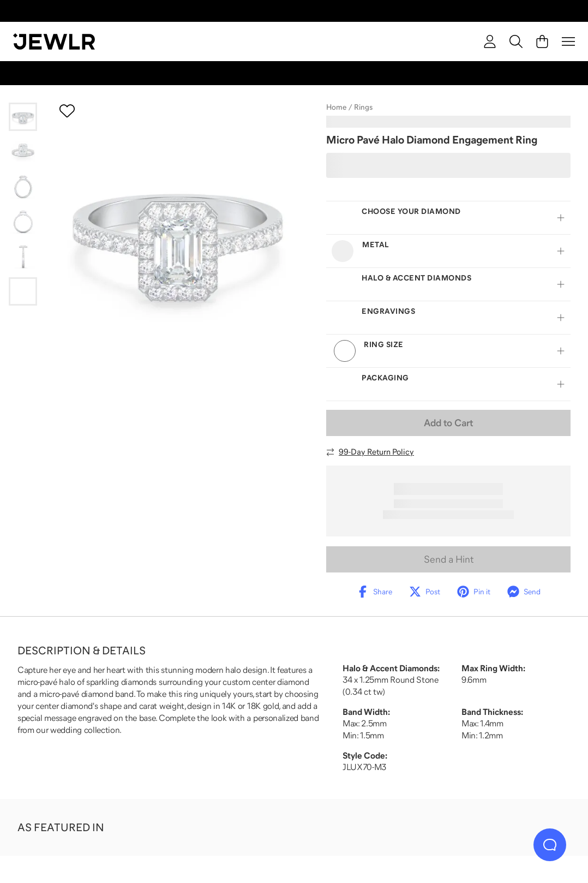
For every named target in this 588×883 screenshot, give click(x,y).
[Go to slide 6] (23, 291)
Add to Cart (448, 423)
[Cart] (542, 41)
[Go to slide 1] (23, 117)
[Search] (516, 41)
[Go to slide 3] (23, 187)
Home (336, 107)
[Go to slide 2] (23, 152)
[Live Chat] (550, 845)
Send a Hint (449, 559)
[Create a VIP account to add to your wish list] (67, 111)
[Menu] (568, 41)
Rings (363, 107)
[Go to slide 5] (23, 256)
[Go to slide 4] (23, 222)
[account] (490, 41)
